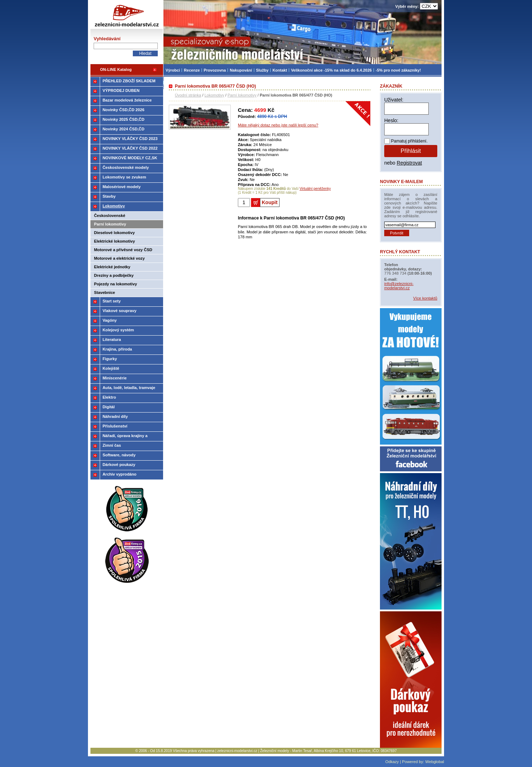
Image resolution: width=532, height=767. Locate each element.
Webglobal (435, 762)
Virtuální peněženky (315, 189)
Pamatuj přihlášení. (409, 141)
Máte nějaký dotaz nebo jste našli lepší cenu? (278, 125)
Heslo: (391, 120)
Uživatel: (394, 100)
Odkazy (392, 762)
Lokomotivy (214, 95)
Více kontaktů (425, 298)
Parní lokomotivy (242, 95)
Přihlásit (411, 151)
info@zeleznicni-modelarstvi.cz (399, 286)
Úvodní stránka (188, 95)
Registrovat (409, 163)
